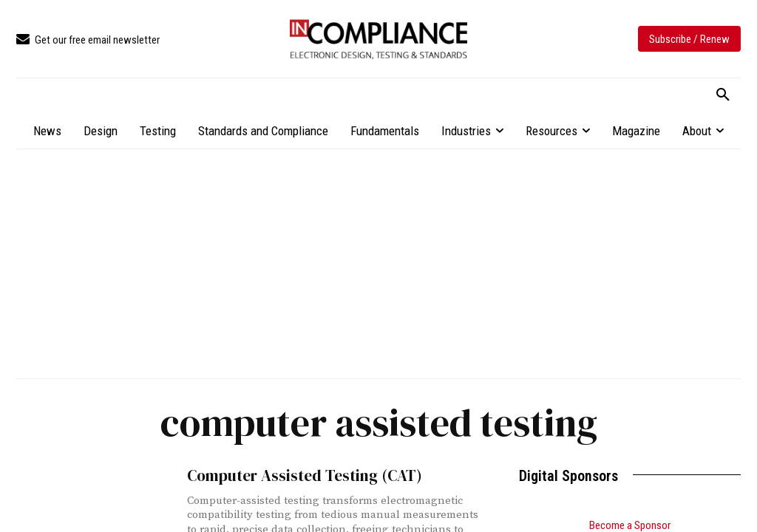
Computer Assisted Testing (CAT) (303, 475)
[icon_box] (88, 40)
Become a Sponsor (630, 525)
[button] (723, 95)
